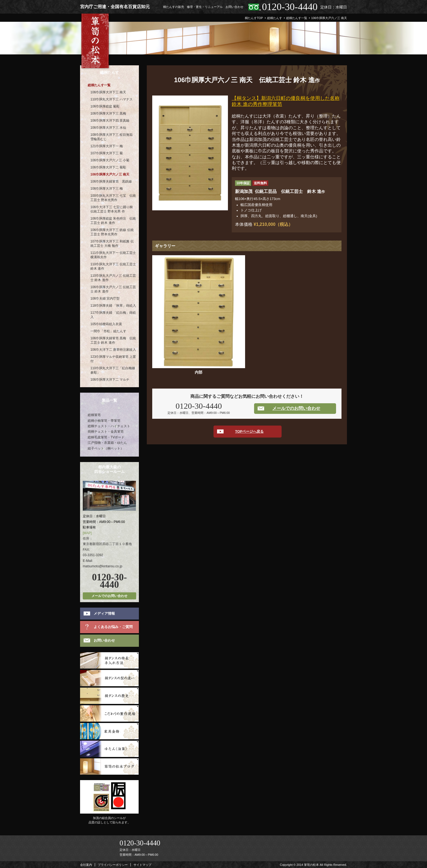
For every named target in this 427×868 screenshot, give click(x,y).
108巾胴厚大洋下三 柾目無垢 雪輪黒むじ (112, 137)
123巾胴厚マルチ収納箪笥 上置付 (113, 359)
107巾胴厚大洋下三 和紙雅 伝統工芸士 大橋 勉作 (112, 244)
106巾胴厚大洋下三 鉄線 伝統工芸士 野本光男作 (112, 232)
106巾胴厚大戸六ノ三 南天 (110, 174)
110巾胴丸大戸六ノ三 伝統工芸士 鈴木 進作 (113, 278)
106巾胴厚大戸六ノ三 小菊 (110, 160)
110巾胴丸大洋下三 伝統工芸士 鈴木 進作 (113, 266)
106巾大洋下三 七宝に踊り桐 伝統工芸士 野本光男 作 (112, 209)
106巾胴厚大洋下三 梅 (107, 189)
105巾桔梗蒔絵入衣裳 (106, 324)
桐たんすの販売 (174, 7)
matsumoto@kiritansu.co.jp (103, 566)
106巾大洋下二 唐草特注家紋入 (113, 350)
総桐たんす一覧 (99, 85)
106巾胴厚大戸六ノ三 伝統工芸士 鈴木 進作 (113, 289)
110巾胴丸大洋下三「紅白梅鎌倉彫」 (113, 370)
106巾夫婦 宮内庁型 (105, 298)
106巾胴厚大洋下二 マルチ (110, 380)
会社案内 (86, 865)
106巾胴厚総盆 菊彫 (105, 106)
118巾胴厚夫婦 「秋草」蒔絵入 (113, 306)
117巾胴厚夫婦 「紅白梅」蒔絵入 (113, 315)
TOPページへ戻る (249, 431)
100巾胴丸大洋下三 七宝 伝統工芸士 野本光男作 (113, 198)
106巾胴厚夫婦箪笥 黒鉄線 (111, 181)
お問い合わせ (234, 7)
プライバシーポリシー (113, 865)
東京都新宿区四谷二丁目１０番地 (107, 544)
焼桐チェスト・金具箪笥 (106, 432)
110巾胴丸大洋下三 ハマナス (112, 99)
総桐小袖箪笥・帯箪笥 (104, 421)
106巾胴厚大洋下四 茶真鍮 (110, 121)
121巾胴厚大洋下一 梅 (107, 146)
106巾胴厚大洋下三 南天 (108, 92)
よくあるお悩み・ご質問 (113, 627)
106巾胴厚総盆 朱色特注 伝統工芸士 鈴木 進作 (113, 221)
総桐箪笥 (94, 415)
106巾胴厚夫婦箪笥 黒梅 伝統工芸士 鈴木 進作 (113, 340)
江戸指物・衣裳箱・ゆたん (107, 443)
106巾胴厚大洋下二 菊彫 (108, 167)
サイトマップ (142, 865)
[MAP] (87, 533)
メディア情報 (104, 613)
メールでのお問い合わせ (296, 408)
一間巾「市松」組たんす (108, 331)
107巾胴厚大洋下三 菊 (107, 153)
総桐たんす (109, 72)
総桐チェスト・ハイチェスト (109, 426)
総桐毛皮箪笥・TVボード (106, 437)
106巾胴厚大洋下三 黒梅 (108, 113)
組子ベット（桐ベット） (106, 448)
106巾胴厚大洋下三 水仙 (108, 128)
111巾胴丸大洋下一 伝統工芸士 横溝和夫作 (113, 255)
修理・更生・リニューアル (205, 7)
